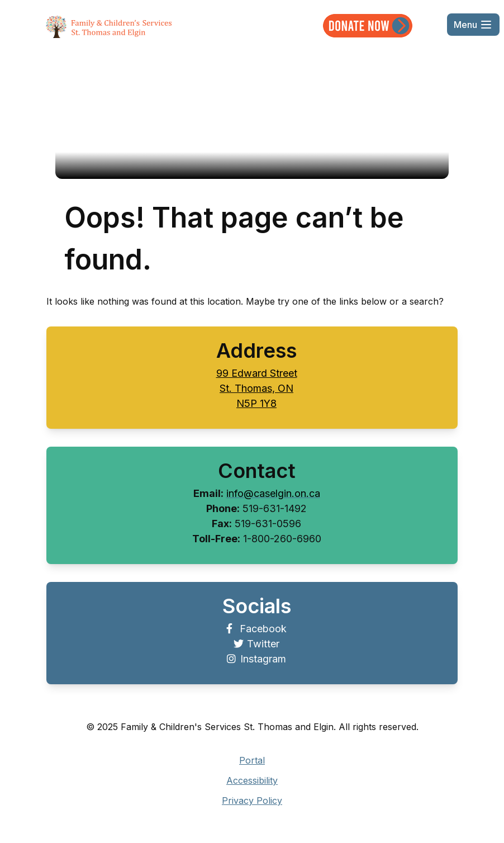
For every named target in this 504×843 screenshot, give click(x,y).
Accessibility (252, 780)
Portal (252, 760)
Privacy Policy (252, 801)
